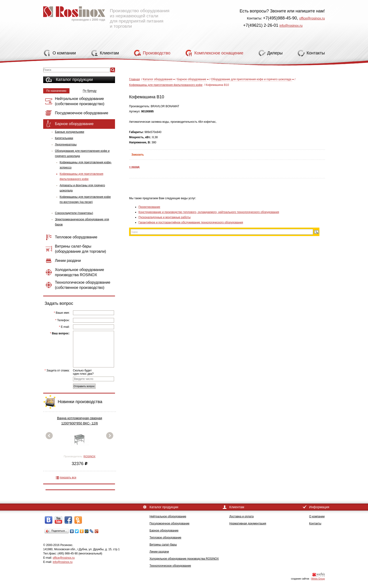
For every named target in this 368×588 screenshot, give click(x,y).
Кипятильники (64, 138)
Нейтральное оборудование (168, 516)
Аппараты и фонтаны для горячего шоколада (82, 188)
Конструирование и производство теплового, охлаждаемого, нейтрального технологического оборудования (209, 212)
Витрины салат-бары (163, 545)
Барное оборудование (192, 79)
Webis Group (318, 579)
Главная (134, 79)
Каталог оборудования (158, 79)
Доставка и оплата (241, 516)
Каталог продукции (74, 80)
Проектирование (149, 207)
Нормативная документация (248, 523)
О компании (317, 516)
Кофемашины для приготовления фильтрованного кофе (81, 176)
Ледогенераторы (66, 145)
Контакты (315, 523)
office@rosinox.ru (312, 18)
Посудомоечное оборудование (169, 523)
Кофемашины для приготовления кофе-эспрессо (86, 165)
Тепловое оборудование (165, 538)
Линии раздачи (159, 552)
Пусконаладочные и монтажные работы (165, 217)
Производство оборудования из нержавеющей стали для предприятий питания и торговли (106, 15)
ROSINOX (90, 456)
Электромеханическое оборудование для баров (82, 222)
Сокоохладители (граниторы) (74, 213)
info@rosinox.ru (291, 26)
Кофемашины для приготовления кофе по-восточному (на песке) (85, 199)
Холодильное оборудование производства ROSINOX (184, 559)
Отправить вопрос (84, 386)
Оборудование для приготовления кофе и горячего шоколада (82, 153)
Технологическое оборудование (170, 566)
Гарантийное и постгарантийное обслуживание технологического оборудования (191, 222)
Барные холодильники (70, 132)
